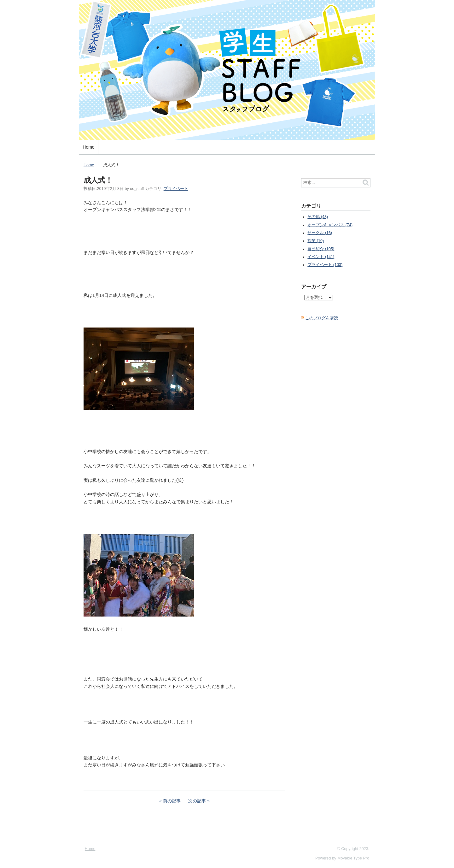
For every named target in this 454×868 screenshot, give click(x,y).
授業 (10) (316, 241)
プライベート (176, 189)
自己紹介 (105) (321, 249)
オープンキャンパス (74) (330, 225)
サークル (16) (320, 233)
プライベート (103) (325, 265)
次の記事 (197, 801)
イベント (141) (321, 257)
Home (88, 147)
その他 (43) (318, 217)
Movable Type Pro (353, 858)
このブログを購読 (322, 318)
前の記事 (172, 801)
